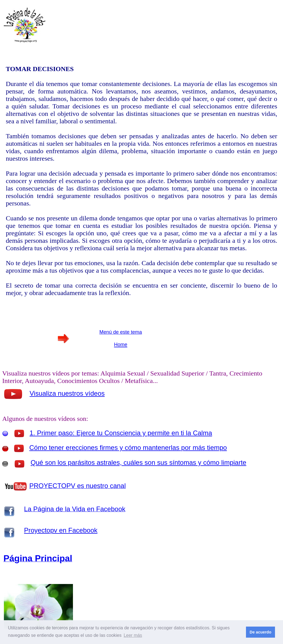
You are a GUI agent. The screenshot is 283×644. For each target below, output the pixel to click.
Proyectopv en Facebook (61, 530)
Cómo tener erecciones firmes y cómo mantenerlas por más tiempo (128, 448)
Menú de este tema (120, 332)
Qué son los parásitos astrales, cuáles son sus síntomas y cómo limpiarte (138, 462)
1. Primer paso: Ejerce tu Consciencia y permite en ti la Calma (121, 433)
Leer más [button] (133, 635)
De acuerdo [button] (260, 632)
